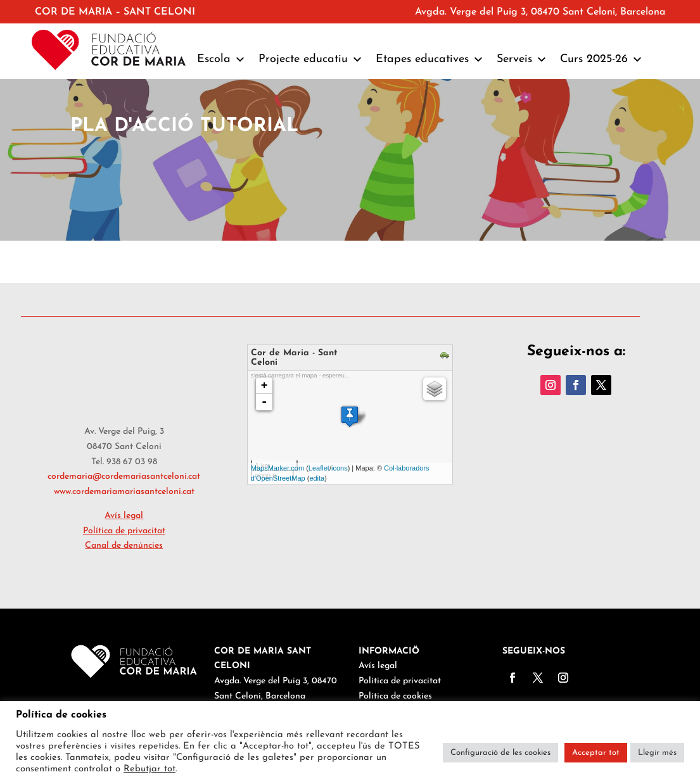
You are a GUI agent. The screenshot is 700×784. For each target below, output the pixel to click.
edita (317, 478)
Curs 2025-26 (601, 60)
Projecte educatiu (311, 60)
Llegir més (657, 753)
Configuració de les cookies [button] (500, 753)
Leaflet (319, 468)
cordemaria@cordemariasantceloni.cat (124, 477)
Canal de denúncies (124, 546)
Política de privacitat (400, 681)
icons (340, 468)
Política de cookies (395, 696)
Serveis (522, 60)
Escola (221, 60)
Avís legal (378, 666)
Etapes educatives (430, 60)
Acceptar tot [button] (596, 753)
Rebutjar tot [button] (150, 769)
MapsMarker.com (277, 468)
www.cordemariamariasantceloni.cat (124, 492)
